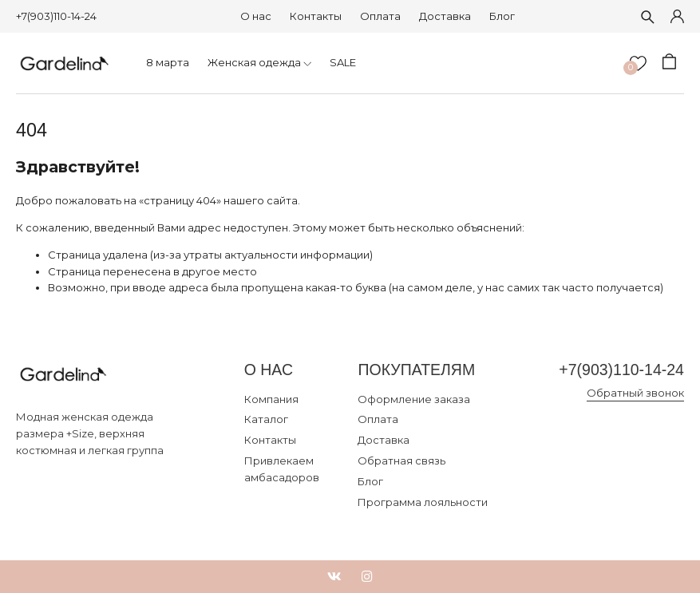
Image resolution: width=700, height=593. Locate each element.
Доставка (445, 16)
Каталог (266, 419)
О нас (256, 16)
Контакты (316, 16)
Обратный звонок (635, 393)
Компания (271, 399)
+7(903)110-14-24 (56, 16)
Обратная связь (401, 461)
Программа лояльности (423, 502)
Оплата (380, 16)
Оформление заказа (414, 399)
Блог (502, 16)
